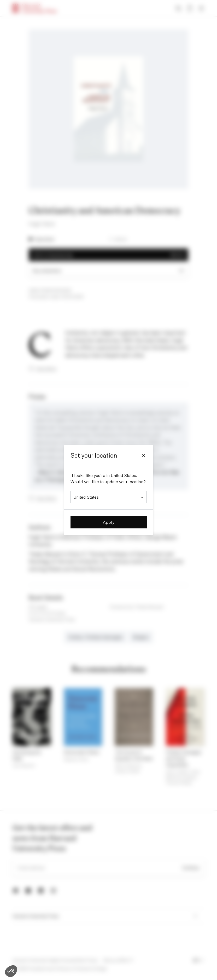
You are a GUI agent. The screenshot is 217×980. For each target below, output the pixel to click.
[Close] (144, 456)
